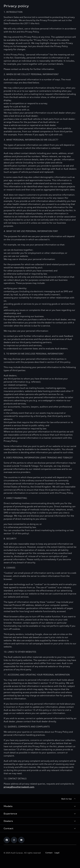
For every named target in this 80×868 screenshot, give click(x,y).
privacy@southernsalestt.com (19, 787)
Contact (49, 853)
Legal (57, 853)
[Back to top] (69, 799)
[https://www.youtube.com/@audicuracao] (21, 840)
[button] (40, 806)
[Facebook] (7, 840)
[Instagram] (14, 840)
